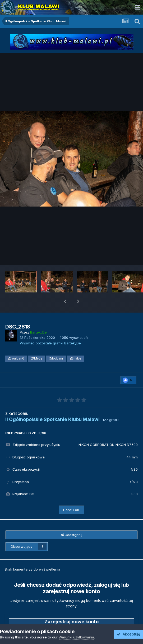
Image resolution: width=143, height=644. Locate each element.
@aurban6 (16, 345)
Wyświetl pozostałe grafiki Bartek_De (50, 329)
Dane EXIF (71, 496)
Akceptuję (128, 634)
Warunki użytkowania (76, 637)
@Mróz (36, 345)
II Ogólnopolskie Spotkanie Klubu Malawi (52, 406)
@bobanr (56, 345)
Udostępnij (71, 521)
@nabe (76, 345)
